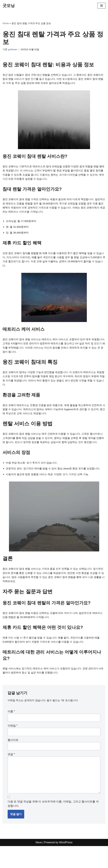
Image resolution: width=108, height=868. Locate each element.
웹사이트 (13, 760)
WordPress (66, 865)
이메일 (13, 745)
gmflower (13, 50)
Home (6, 23)
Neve (39, 865)
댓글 (11, 774)
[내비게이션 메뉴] (101, 6)
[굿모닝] (9, 6)
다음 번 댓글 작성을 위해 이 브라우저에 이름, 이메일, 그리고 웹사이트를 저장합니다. (53, 826)
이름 (11, 731)
